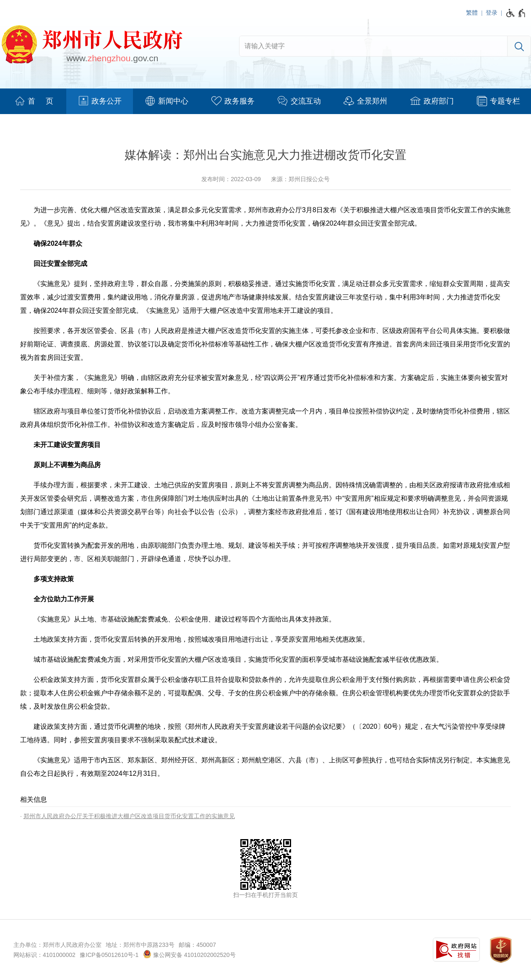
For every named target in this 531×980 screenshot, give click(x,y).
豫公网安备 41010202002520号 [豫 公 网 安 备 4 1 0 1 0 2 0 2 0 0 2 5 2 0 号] (189, 954)
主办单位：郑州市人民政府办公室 (57, 945)
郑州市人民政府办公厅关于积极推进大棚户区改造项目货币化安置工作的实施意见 (129, 816)
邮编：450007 (197, 945)
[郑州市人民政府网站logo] (91, 46)
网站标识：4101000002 (44, 955)
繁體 (472, 13)
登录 (492, 13)
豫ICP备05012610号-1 (109, 955)
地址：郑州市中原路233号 (140, 945)
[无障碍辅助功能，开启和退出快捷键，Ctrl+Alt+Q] (516, 13)
